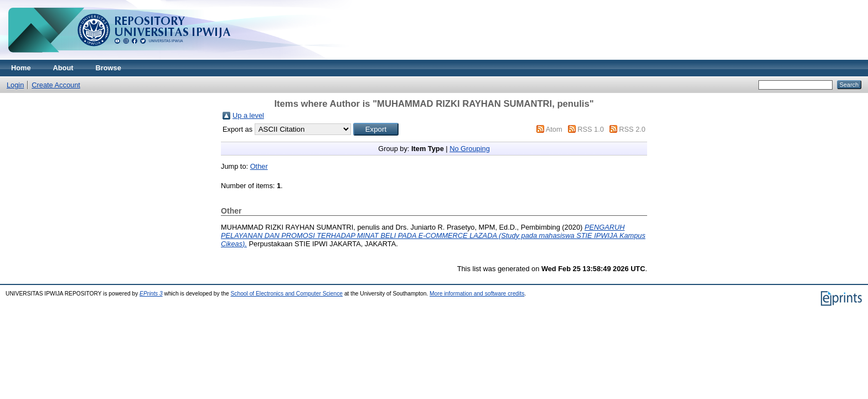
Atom (554, 129)
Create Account (56, 85)
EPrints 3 (151, 294)
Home (21, 68)
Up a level (248, 115)
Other (259, 166)
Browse (108, 68)
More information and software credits (477, 294)
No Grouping (470, 149)
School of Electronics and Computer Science (287, 294)
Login (15, 85)
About (63, 68)
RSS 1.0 (591, 129)
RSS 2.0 (632, 129)
